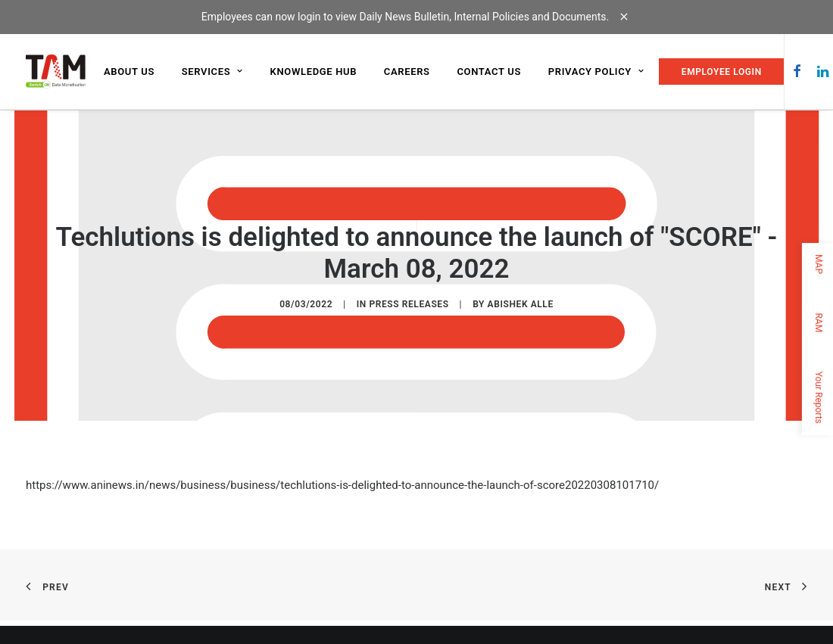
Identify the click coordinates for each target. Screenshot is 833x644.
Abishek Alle (521, 303)
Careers (407, 72)
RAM (819, 322)
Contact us (489, 72)
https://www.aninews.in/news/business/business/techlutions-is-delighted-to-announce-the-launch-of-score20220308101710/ (342, 484)
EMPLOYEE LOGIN (722, 72)
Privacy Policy (596, 72)
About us (129, 72)
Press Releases (409, 303)
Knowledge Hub (314, 72)
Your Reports (819, 397)
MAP (819, 264)
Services (212, 72)
